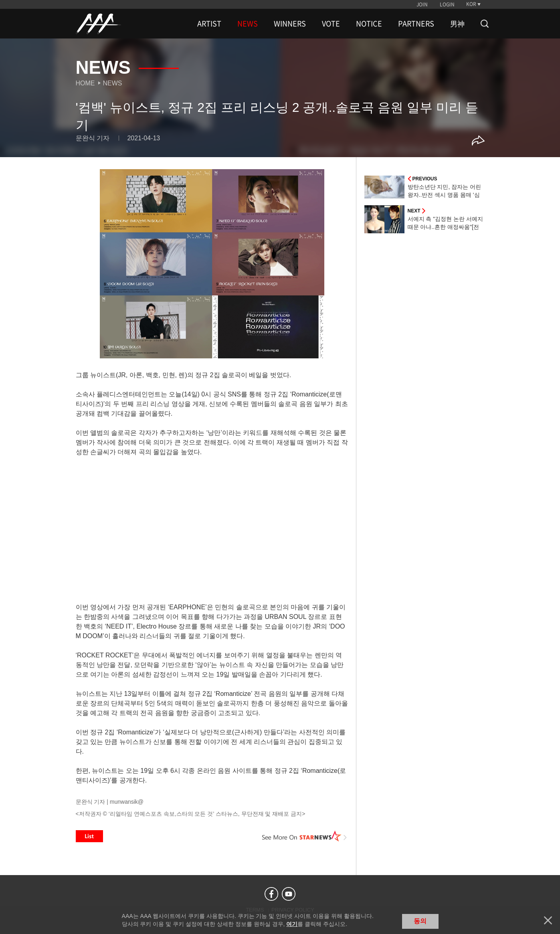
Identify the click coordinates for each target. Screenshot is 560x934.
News (113, 83)
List (89, 836)
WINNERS (290, 24)
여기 (292, 924)
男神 (457, 24)
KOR (471, 4)
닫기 (548, 920)
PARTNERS (416, 24)
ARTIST (209, 24)
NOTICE (369, 24)
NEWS (248, 24)
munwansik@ (127, 802)
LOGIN (447, 4)
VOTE (331, 24)
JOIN (422, 4)
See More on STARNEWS (305, 836)
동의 (420, 921)
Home (85, 83)
